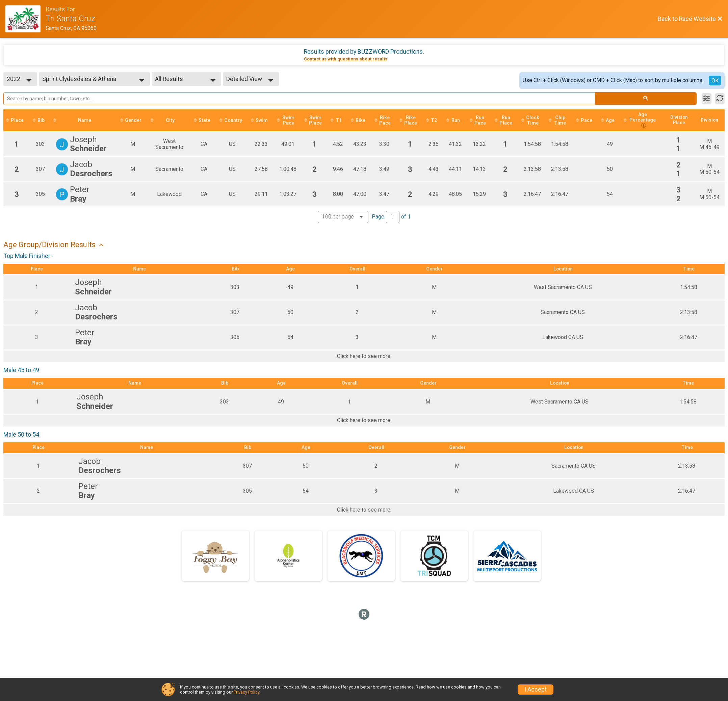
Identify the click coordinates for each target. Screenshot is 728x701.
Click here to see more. (364, 357)
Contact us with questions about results (346, 59)
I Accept (536, 690)
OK (715, 81)
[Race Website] (25, 19)
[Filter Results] (707, 99)
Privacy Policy (246, 692)
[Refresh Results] (720, 99)
